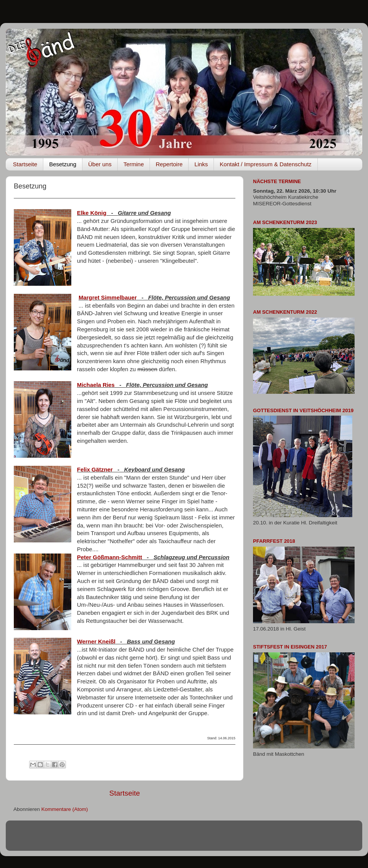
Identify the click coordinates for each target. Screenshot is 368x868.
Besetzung (63, 164)
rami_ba (214, 839)
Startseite (25, 164)
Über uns (100, 164)
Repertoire (169, 164)
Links (201, 164)
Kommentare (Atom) (65, 809)
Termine (134, 164)
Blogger (264, 839)
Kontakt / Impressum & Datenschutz (265, 164)
